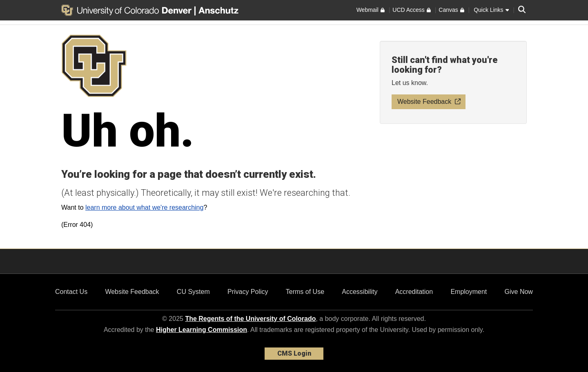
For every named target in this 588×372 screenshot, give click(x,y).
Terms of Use (305, 292)
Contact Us (71, 292)
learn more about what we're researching (144, 207)
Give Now (519, 292)
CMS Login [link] (294, 353)
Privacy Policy (248, 292)
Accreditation (414, 292)
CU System (193, 292)
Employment (469, 292)
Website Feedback (132, 292)
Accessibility (360, 292)
